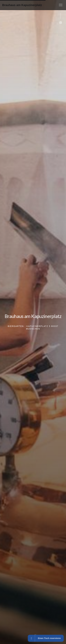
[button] (61, 5)
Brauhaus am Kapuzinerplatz (22, 5)
